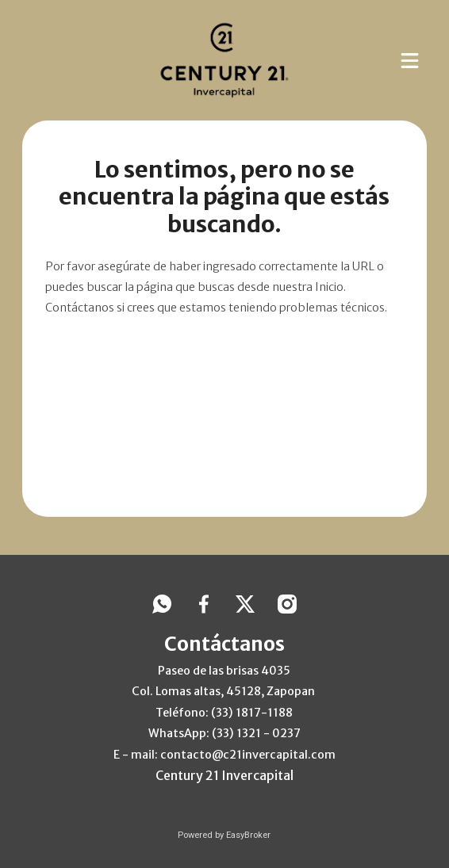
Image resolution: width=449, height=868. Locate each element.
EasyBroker (248, 835)
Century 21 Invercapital (224, 775)
